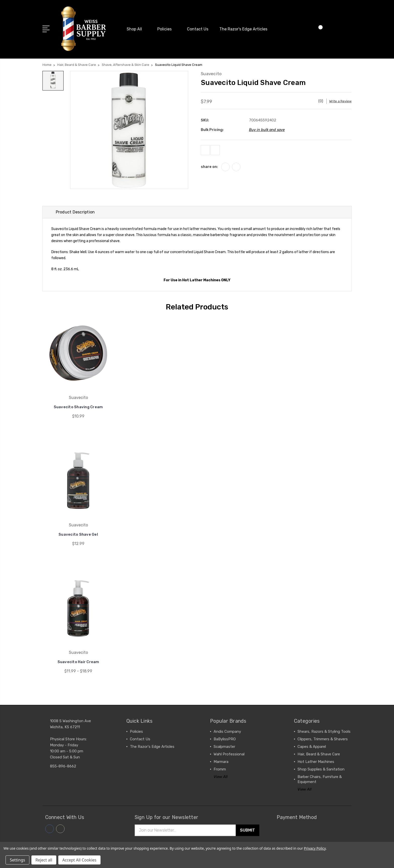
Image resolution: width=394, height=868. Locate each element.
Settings (17, 860)
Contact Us (198, 28)
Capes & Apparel (312, 746)
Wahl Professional (229, 754)
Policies (167, 28)
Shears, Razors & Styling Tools (324, 731)
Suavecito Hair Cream (78, 661)
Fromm (220, 769)
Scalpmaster (224, 746)
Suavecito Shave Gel (78, 534)
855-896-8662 (63, 766)
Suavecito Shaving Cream (78, 407)
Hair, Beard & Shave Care (319, 754)
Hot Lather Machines (316, 761)
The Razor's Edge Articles (243, 28)
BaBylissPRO (225, 739)
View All (221, 776)
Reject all (44, 860)
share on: (209, 166)
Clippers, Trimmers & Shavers (323, 739)
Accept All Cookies (79, 860)
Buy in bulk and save (267, 126)
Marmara (221, 761)
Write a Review (340, 98)
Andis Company (227, 731)
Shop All (136, 28)
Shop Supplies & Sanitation (321, 769)
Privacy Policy (315, 848)
